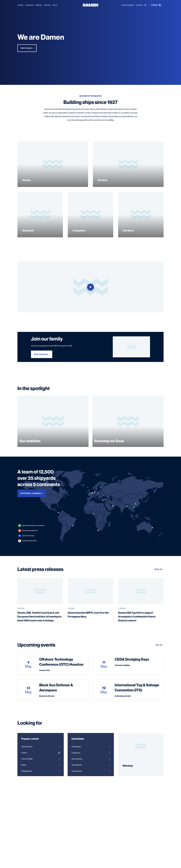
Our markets (91, 765)
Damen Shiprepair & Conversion (31, 526)
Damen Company (26, 536)
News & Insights (128, 5)
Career (139, 5)
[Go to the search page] (146, 5)
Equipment (30, 5)
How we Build (41, 759)
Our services (91, 771)
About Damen (41, 747)
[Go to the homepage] (90, 5)
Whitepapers (41, 771)
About (55, 5)
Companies (91, 747)
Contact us (91, 753)
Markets (39, 5)
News (41, 765)
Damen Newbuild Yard (28, 531)
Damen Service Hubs (27, 541)
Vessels (20, 5)
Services (47, 5)
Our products (91, 759)
